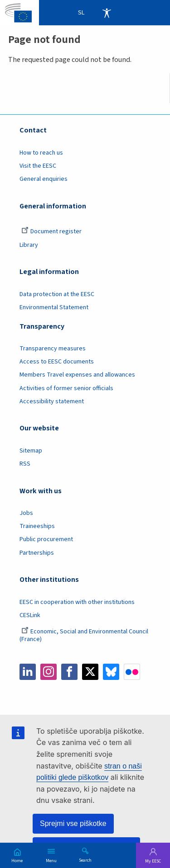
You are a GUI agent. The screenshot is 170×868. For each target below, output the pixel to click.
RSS (25, 464)
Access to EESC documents (57, 362)
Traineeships (37, 526)
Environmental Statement (54, 307)
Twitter (90, 672)
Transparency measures (53, 349)
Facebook (69, 672)
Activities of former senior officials (66, 388)
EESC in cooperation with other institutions (77, 602)
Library (29, 245)
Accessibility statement (52, 401)
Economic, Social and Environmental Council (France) (84, 635)
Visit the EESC (38, 166)
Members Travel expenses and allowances (77, 375)
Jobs (26, 513)
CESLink (30, 615)
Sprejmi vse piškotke (73, 823)
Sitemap (31, 451)
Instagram (49, 672)
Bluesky (111, 672)
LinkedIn (28, 672)
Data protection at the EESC (57, 294)
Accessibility (107, 13)
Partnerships (37, 553)
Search (85, 860)
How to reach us (41, 153)
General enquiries (44, 179)
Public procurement (46, 539)
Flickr (132, 672)
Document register (51, 231)
